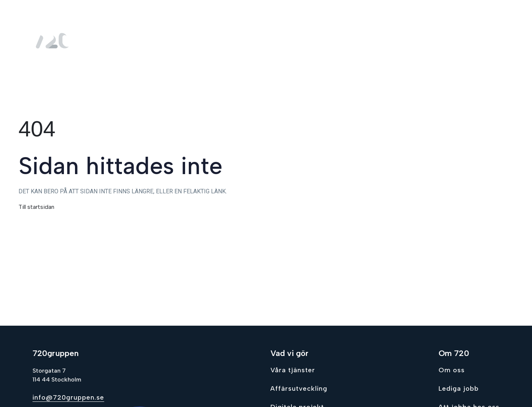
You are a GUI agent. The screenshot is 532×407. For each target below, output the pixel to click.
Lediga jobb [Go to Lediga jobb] (459, 389)
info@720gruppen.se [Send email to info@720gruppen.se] (68, 397)
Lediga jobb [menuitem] (440, 41)
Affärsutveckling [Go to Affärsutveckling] (299, 389)
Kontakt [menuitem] (484, 41)
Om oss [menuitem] (390, 41)
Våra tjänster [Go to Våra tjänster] (293, 370)
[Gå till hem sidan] (55, 41)
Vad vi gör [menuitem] (337, 41)
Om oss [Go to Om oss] (452, 370)
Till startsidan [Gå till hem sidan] (36, 207)
